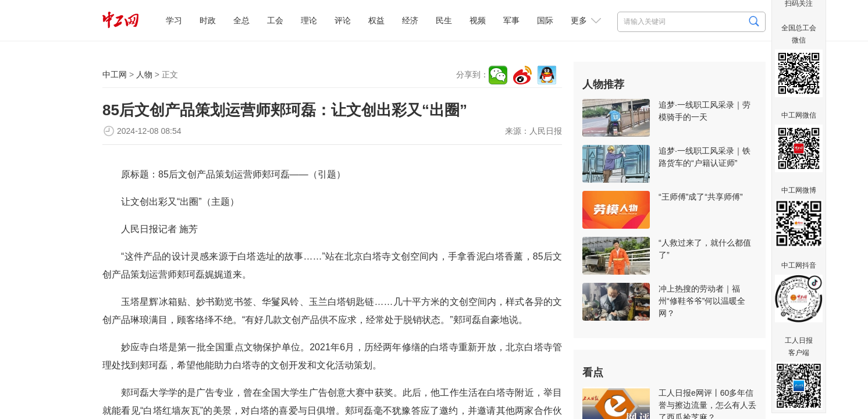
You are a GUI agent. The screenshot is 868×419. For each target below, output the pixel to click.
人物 (144, 74)
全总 (241, 20)
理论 (309, 20)
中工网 (115, 74)
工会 (275, 20)
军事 (511, 20)
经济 (410, 20)
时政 (208, 20)
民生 (444, 20)
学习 (174, 20)
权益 (376, 20)
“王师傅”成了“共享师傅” (701, 197)
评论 (343, 20)
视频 (478, 20)
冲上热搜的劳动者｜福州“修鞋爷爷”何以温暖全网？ (702, 301)
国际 (545, 20)
